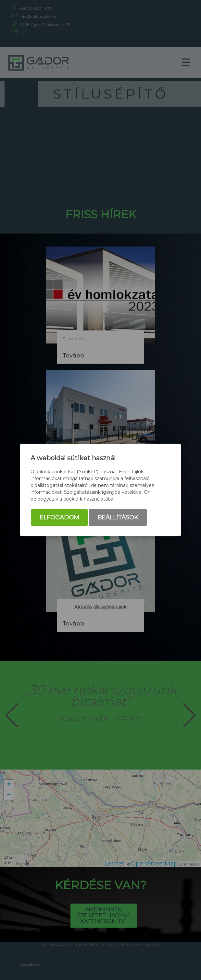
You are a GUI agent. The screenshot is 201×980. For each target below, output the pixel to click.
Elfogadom (59, 517)
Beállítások (118, 517)
